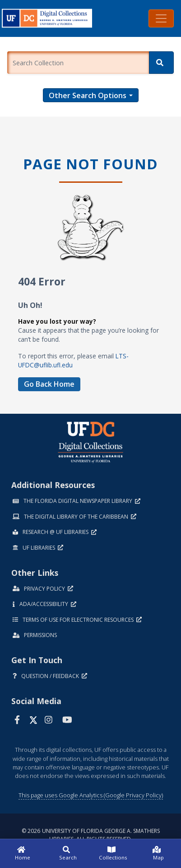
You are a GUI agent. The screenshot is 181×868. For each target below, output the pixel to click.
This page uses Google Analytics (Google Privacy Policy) (91, 795)
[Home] (23, 854)
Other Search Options (88, 95)
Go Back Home (49, 384)
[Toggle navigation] (161, 18)
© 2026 (91, 835)
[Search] (161, 63)
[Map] (158, 854)
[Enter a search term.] (78, 63)
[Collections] (113, 854)
